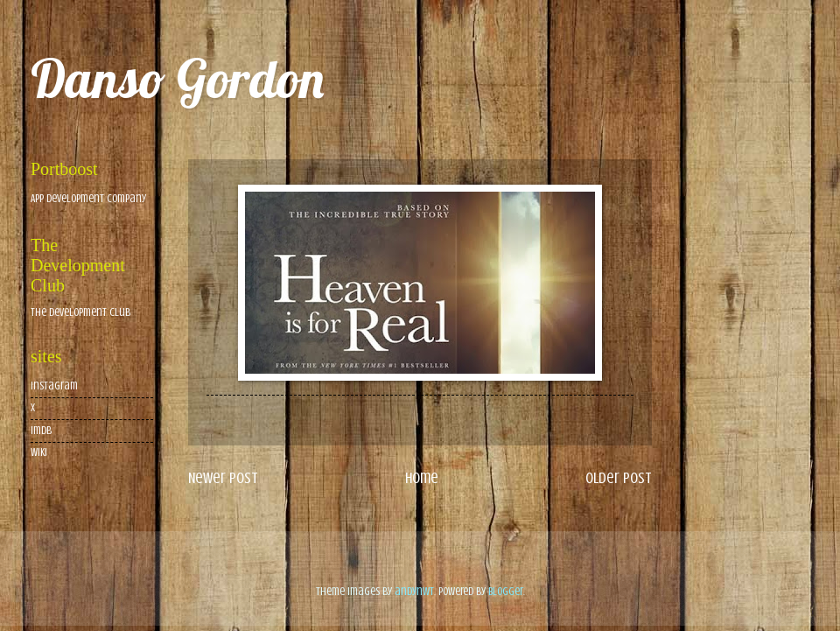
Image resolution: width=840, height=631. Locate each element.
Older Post (619, 478)
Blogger (506, 592)
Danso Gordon (177, 78)
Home (422, 478)
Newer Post (223, 478)
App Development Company (88, 199)
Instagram (54, 386)
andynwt (414, 592)
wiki (39, 452)
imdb (41, 431)
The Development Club (80, 312)
